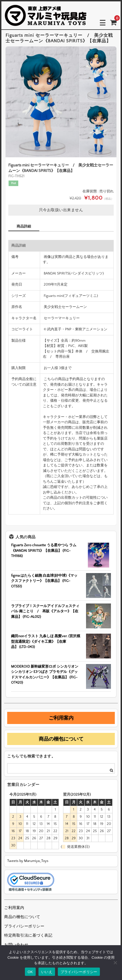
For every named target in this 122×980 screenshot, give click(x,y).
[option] (61, 102)
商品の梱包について (61, 739)
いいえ (47, 972)
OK (30, 972)
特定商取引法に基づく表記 (28, 935)
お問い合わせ (16, 945)
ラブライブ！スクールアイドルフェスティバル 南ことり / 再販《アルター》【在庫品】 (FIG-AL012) (45, 611)
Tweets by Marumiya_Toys (28, 861)
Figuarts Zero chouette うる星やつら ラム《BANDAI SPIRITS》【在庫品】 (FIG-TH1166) (44, 551)
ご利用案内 (61, 718)
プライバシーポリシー (24, 926)
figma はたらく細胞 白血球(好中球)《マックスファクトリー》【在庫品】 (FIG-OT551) (44, 581)
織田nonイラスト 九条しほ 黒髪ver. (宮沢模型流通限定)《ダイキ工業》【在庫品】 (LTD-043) (46, 641)
